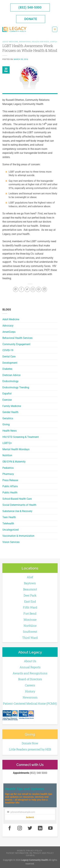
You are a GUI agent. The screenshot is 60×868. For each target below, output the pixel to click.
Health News (10, 431)
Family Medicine (12, 406)
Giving (6, 424)
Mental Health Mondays (16, 449)
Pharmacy (8, 474)
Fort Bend (30, 613)
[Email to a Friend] (33, 289)
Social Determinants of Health (19, 505)
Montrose (30, 620)
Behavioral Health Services (17, 338)
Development (10, 363)
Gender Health (10, 412)
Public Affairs (10, 486)
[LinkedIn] (44, 289)
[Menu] (55, 29)
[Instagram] (20, 828)
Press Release (10, 480)
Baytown (30, 583)
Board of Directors (30, 679)
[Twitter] (27, 289)
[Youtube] (50, 828)
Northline (30, 626)
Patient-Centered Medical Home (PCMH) (30, 703)
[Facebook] (21, 289)
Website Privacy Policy (30, 851)
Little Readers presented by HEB (30, 749)
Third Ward (30, 638)
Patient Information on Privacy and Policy (30, 853)
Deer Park (30, 595)
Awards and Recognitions (30, 673)
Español (7, 394)
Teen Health (9, 517)
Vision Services (11, 542)
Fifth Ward (30, 607)
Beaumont (30, 589)
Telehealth (8, 523)
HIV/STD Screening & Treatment (21, 437)
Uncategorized (10, 530)
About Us (30, 661)
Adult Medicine (11, 319)
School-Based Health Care (17, 499)
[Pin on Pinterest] (39, 289)
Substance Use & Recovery (17, 511)
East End (30, 601)
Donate (31, 19)
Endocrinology (10, 381)
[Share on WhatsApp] (16, 289)
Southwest (30, 632)
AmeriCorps (9, 332)
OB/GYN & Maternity (14, 462)
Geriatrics (8, 418)
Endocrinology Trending (16, 387)
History (30, 691)
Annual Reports (30, 667)
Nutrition (7, 455)
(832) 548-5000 (30, 7)
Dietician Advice (11, 375)
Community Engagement (16, 344)
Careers (30, 685)
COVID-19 (8, 350)
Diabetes (7, 369)
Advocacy (8, 326)
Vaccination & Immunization (18, 536)
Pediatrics (8, 468)
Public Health (10, 493)
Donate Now (30, 743)
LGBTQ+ (7, 443)
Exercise (7, 400)
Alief (30, 577)
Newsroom (30, 697)
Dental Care (9, 357)
